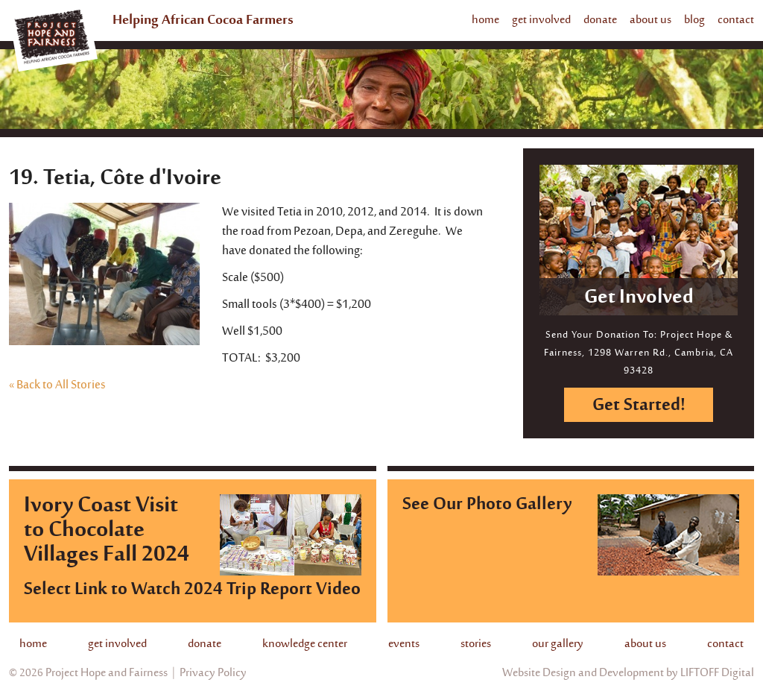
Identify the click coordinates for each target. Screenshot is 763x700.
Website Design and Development (583, 673)
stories (476, 644)
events (404, 644)
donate (600, 20)
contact (736, 20)
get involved (541, 20)
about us (650, 20)
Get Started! (639, 406)
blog (694, 20)
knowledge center (305, 644)
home (485, 20)
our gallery (558, 644)
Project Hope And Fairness (54, 40)
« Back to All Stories (57, 385)
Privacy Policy (213, 673)
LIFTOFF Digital (717, 673)
